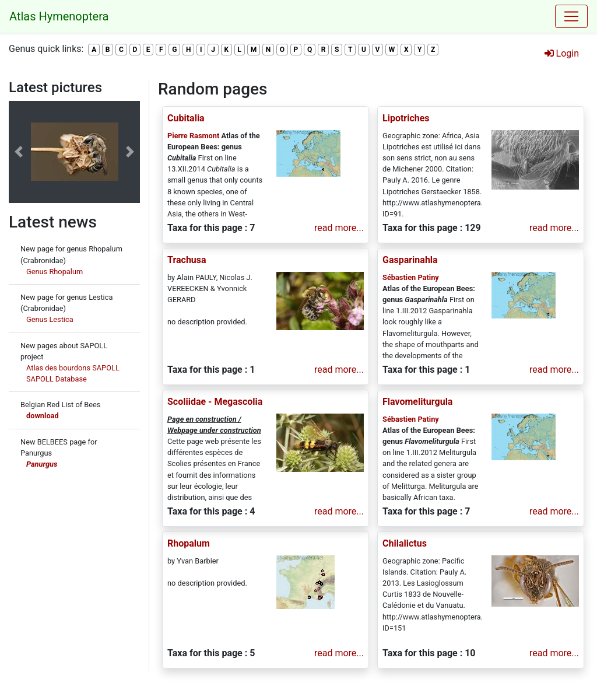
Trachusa (187, 260)
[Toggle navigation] (571, 16)
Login (562, 53)
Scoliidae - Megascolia (215, 402)
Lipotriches (406, 118)
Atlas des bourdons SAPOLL (73, 368)
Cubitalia (186, 118)
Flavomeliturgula (417, 402)
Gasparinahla (410, 260)
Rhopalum (189, 543)
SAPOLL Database (57, 379)
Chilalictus (405, 543)
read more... (339, 228)
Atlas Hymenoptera (59, 16)
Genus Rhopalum (55, 272)
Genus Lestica (50, 319)
